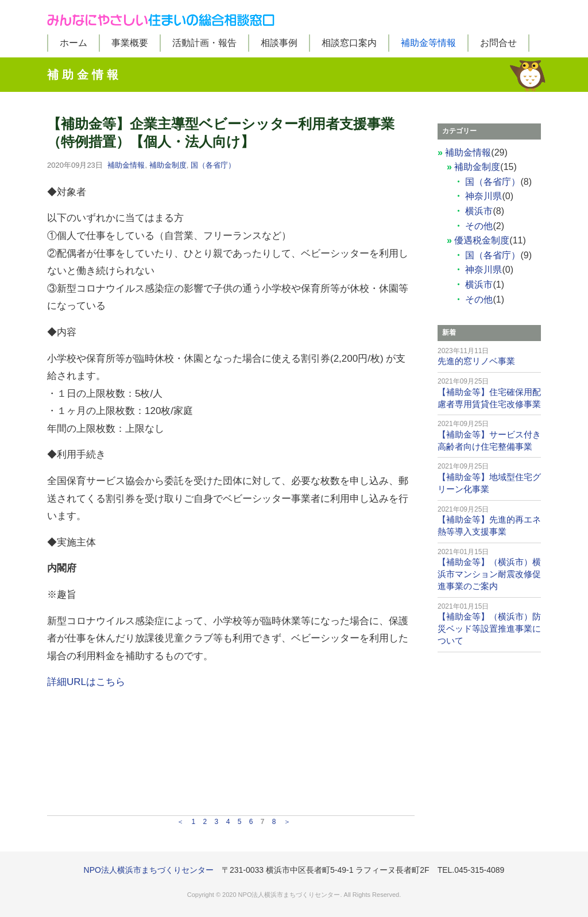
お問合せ (498, 43)
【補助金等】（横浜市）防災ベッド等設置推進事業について (489, 628)
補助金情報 (126, 165)
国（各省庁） (213, 165)
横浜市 (479, 211)
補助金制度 (168, 165)
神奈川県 (483, 196)
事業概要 (130, 43)
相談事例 (279, 43)
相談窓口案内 (349, 43)
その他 (479, 226)
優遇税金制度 (482, 240)
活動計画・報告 (204, 43)
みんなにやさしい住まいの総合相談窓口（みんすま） (294, 17)
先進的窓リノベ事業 (476, 361)
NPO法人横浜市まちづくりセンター (149, 870)
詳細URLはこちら (86, 682)
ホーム (73, 43)
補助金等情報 (428, 43)
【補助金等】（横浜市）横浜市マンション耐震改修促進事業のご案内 (489, 574)
